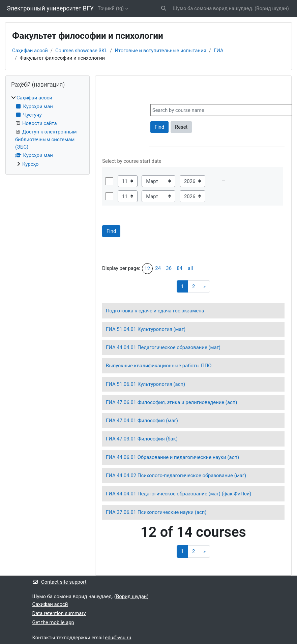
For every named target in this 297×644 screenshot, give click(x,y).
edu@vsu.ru (118, 638)
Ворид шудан (272, 8)
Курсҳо (30, 164)
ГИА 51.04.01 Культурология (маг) (146, 329)
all (190, 268)
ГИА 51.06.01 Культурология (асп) (145, 384)
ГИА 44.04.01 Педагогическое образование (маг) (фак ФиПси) (179, 494)
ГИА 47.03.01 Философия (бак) (142, 439)
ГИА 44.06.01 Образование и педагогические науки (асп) (172, 457)
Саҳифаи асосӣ (30, 51)
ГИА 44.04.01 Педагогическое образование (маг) (163, 347)
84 (180, 268)
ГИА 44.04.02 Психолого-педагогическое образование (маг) (176, 476)
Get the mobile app (53, 622)
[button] (164, 8)
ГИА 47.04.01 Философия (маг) (142, 421)
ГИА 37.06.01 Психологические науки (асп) (156, 512)
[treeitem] (48, 131)
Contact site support (60, 582)
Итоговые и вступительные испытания (160, 51)
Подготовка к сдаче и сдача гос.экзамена (155, 311)
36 (169, 268)
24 (158, 268)
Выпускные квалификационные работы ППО (159, 366)
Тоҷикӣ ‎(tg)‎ (111, 8)
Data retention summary (59, 613)
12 (147, 269)
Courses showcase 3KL (81, 51)
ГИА (219, 51)
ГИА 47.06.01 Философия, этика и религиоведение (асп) (172, 402)
